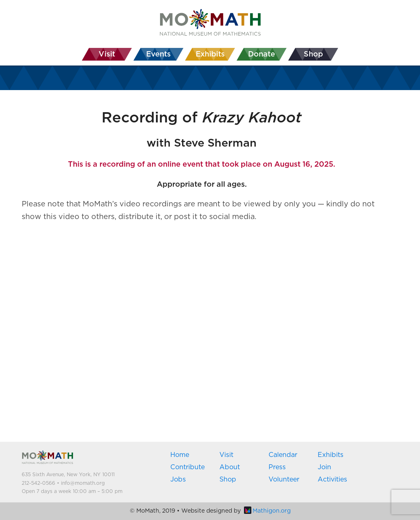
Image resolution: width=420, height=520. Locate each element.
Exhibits (331, 455)
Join (324, 467)
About (230, 467)
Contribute (187, 467)
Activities (332, 479)
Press (277, 467)
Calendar (283, 455)
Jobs (178, 479)
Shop (228, 479)
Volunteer (284, 479)
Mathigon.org (267, 511)
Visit (226, 455)
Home (180, 455)
